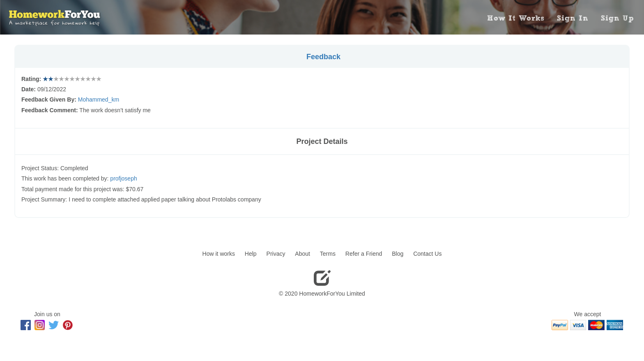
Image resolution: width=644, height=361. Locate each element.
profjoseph (123, 178)
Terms (328, 254)
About (302, 254)
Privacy (276, 254)
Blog (398, 254)
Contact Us (427, 254)
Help (251, 254)
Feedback (323, 57)
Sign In (573, 18)
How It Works (516, 18)
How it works (219, 254)
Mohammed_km (99, 100)
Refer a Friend (364, 254)
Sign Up (617, 18)
